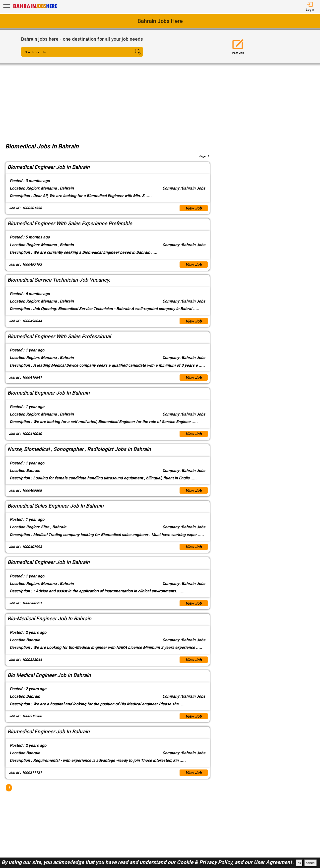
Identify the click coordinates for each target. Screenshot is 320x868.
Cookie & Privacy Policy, (206, 862)
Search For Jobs (36, 52)
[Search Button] (133, 56)
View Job (193, 208)
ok (299, 863)
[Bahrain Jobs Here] (35, 8)
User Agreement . (274, 862)
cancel (311, 863)
